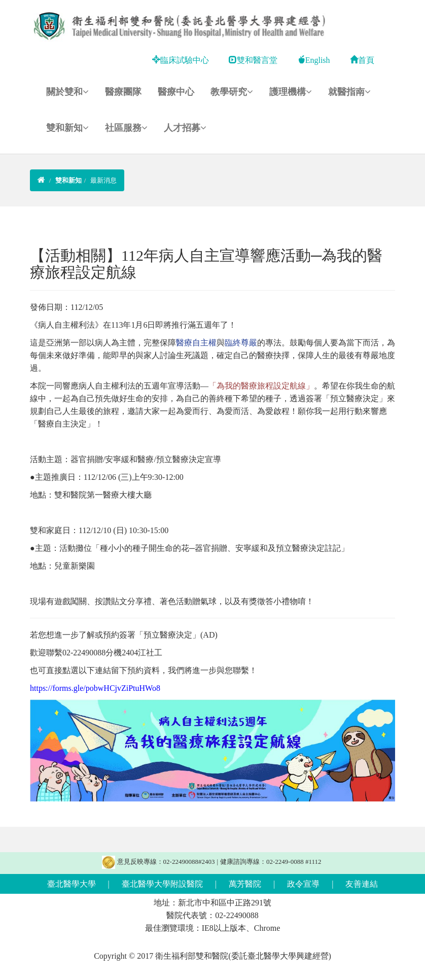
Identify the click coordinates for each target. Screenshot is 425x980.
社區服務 (126, 128)
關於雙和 (67, 92)
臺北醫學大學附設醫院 (162, 884)
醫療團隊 (123, 92)
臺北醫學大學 (72, 884)
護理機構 (291, 92)
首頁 (362, 60)
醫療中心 (176, 92)
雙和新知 (67, 128)
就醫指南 (349, 92)
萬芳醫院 (245, 884)
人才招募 (185, 128)
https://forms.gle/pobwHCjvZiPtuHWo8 (95, 688)
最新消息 (103, 180)
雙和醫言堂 (253, 60)
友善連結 (362, 884)
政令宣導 (303, 884)
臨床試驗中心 (181, 60)
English (314, 60)
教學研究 (232, 92)
